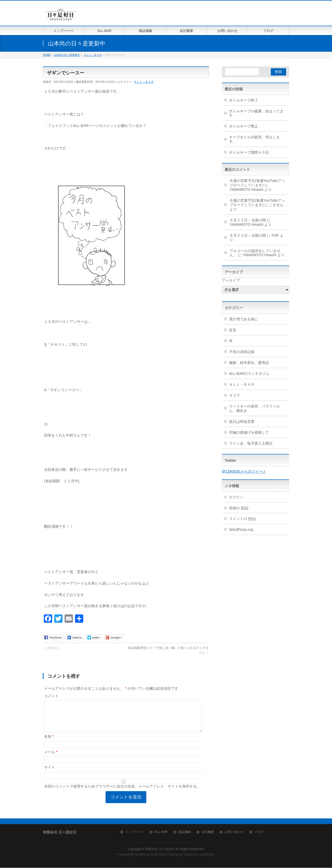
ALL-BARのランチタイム (251, 374)
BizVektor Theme (166, 855)
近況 (233, 330)
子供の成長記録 (242, 352)
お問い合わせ (234, 832)
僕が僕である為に (244, 319)
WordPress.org (241, 530)
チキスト (51, 648)
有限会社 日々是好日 (160, 849)
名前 (49, 743)
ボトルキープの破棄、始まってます (256, 113)
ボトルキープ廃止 (244, 126)
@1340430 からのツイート (244, 471)
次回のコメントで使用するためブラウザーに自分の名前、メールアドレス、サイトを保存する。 (122, 792)
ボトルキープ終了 (244, 100)
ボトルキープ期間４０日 (249, 152)
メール (51, 758)
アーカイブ (231, 280)
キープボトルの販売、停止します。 (254, 139)
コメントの (242, 519)
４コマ (234, 395)
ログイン (236, 497)
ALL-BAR (161, 832)
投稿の (239, 508)
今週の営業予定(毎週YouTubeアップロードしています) (257, 183)
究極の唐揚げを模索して (249, 432)
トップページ (135, 832)
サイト (50, 774)
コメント (51, 696)
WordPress (142, 855)
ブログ (259, 832)
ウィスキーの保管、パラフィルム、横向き (254, 408)
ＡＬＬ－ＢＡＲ (144, 82)
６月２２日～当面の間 (248, 220)
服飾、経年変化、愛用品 (249, 363)
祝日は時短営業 (242, 422)
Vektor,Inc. (191, 855)
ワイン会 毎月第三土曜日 (251, 443)
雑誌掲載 (185, 832)
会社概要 (208, 832)
